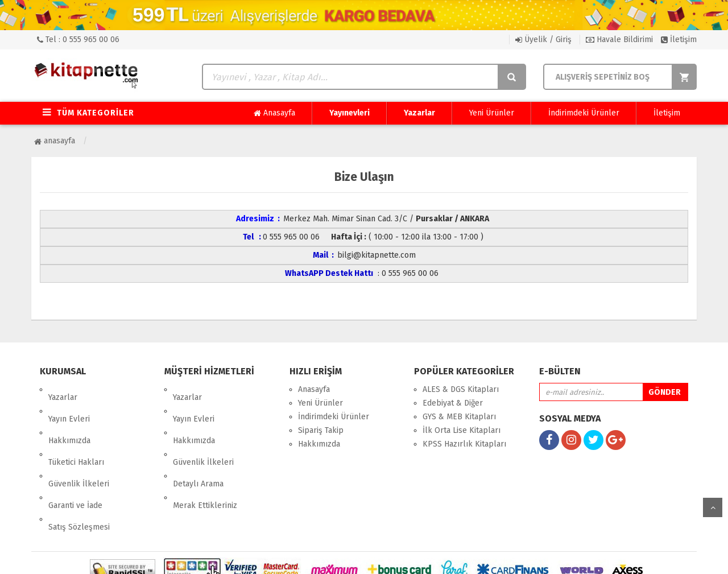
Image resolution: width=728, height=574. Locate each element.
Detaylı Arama (198, 444)
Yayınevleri (349, 113)
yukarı (713, 507)
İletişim (679, 40)
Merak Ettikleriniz (205, 458)
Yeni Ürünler (492, 113)
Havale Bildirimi (619, 40)
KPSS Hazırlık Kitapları (464, 444)
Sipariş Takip (321, 430)
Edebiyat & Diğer (453, 403)
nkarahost (315, 557)
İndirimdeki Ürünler (584, 113)
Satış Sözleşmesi (79, 471)
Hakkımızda (69, 417)
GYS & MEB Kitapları (459, 417)
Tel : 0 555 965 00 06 (78, 40)
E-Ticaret (352, 557)
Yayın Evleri (69, 403)
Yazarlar (419, 113)
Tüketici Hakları (76, 430)
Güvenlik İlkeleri (79, 444)
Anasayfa (274, 113)
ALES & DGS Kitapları (461, 389)
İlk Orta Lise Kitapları (462, 430)
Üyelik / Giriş (543, 40)
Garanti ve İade (75, 458)
